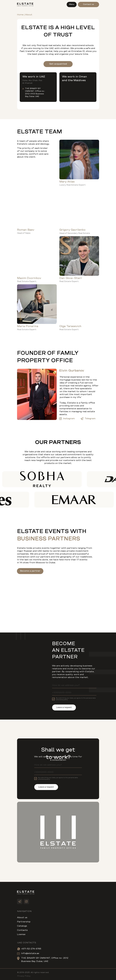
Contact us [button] (88, 4)
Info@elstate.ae (30, 953)
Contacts (22, 930)
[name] (74, 686)
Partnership (24, 922)
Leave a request (64, 707)
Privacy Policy (24, 976)
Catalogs (22, 926)
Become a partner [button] (30, 571)
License (21, 934)
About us (22, 918)
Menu (72, 4)
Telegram (90, 419)
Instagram (69, 419)
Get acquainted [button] (58, 64)
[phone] (74, 693)
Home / (21, 15)
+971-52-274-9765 (31, 949)
